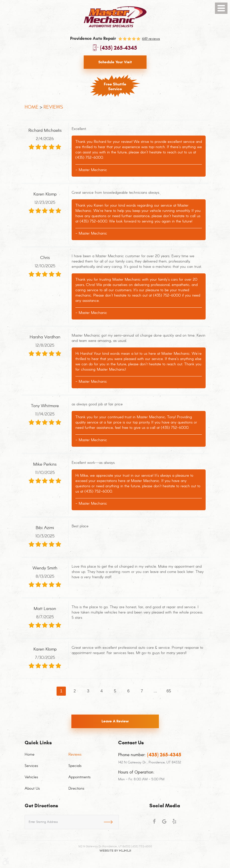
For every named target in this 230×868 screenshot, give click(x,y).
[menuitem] (47, 758)
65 (169, 691)
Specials (75, 766)
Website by (115, 850)
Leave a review (115, 722)
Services (31, 766)
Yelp (174, 824)
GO (111, 821)
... (155, 691)
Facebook (154, 824)
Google (164, 824)
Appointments (79, 777)
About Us (32, 789)
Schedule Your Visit (115, 62)
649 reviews (151, 39)
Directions (76, 789)
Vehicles (31, 777)
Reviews (53, 107)
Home (32, 107)
